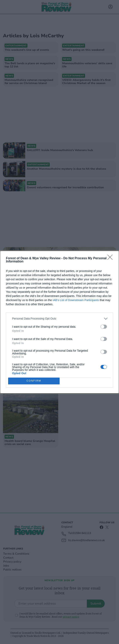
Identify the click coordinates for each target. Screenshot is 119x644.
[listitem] (59, 319)
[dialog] (59, 322)
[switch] (104, 327)
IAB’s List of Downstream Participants (76, 300)
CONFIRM (34, 381)
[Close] (111, 258)
